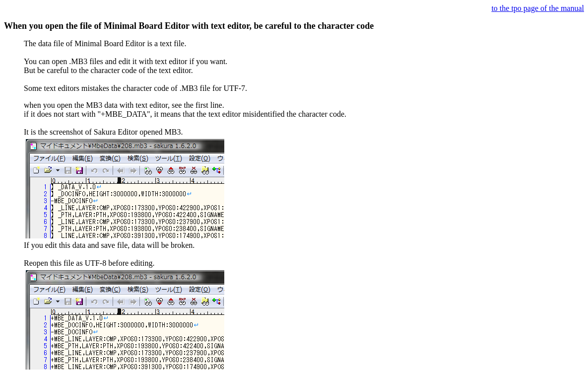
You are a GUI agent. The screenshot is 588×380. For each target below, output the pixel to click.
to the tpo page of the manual (538, 8)
